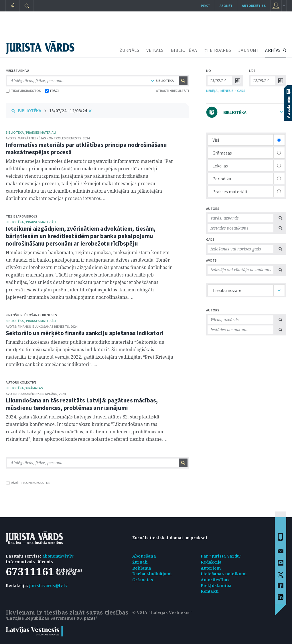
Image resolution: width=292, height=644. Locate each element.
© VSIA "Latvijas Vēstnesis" (162, 612)
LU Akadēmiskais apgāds (38, 394)
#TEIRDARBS (218, 50)
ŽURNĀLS (130, 50)
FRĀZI (52, 91)
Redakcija (211, 562)
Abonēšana (144, 556)
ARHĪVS (273, 50)
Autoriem (211, 568)
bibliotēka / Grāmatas (24, 388)
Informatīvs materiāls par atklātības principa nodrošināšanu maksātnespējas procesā (86, 148)
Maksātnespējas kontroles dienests (50, 138)
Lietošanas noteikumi (224, 574)
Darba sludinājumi (152, 574)
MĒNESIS (227, 91)
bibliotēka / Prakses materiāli (31, 132)
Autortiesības (215, 580)
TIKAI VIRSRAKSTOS (23, 91)
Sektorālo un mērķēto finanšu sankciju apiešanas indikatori (85, 333)
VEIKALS (155, 50)
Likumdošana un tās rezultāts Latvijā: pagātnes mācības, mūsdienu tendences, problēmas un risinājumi (82, 404)
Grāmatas (143, 580)
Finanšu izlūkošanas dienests (31, 315)
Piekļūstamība (216, 585)
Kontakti (210, 591)
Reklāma (142, 568)
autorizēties (254, 6)
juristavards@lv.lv (48, 585)
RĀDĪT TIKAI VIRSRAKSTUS (28, 483)
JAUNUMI (248, 50)
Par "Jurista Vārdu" (221, 556)
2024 (86, 138)
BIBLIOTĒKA (184, 50)
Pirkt (206, 6)
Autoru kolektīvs (21, 382)
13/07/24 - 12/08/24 (68, 110)
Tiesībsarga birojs (21, 216)
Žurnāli (140, 562)
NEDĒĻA (212, 91)
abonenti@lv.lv (58, 556)
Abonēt (226, 6)
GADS (241, 91)
